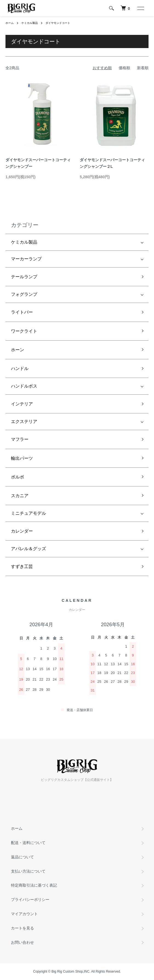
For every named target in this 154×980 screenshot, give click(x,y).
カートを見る (22, 928)
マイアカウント (24, 914)
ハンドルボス (24, 386)
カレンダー (22, 531)
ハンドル (20, 368)
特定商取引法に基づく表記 (34, 885)
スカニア (20, 496)
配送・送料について (28, 843)
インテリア (22, 404)
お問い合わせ (22, 942)
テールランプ (24, 277)
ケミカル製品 (30, 23)
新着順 (143, 68)
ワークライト (24, 331)
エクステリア (24, 421)
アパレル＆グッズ (28, 549)
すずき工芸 (22, 566)
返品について (22, 857)
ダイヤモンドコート (58, 23)
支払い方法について (28, 871)
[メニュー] (140, 8)
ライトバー (22, 312)
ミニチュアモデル (28, 513)
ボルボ (18, 477)
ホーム (10, 23)
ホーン (18, 350)
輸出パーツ (22, 458)
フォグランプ (24, 294)
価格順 (124, 68)
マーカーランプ (26, 259)
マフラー (20, 439)
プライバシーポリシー (30, 900)
